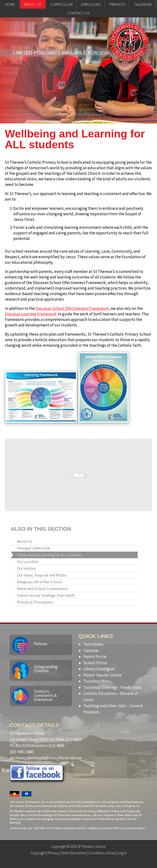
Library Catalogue (99, 669)
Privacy (54, 853)
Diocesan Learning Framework (31, 314)
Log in (122, 853)
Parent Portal (95, 657)
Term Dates (93, 644)
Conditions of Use (102, 853)
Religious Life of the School (39, 582)
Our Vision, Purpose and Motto (42, 575)
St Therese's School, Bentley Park (129, 51)
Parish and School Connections (42, 589)
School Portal (95, 663)
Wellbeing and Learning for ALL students (49, 555)
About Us (25, 541)
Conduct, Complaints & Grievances (45, 695)
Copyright (38, 853)
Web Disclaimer (74, 853)
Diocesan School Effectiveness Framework (72, 308)
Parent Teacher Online (103, 675)
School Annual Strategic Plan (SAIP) (46, 595)
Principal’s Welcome (33, 548)
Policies (41, 644)
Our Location (28, 562)
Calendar (91, 651)
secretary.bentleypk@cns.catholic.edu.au (46, 758)
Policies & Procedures (35, 602)
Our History (26, 568)
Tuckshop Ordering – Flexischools (113, 687)
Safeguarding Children (46, 669)
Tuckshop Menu (97, 681)
